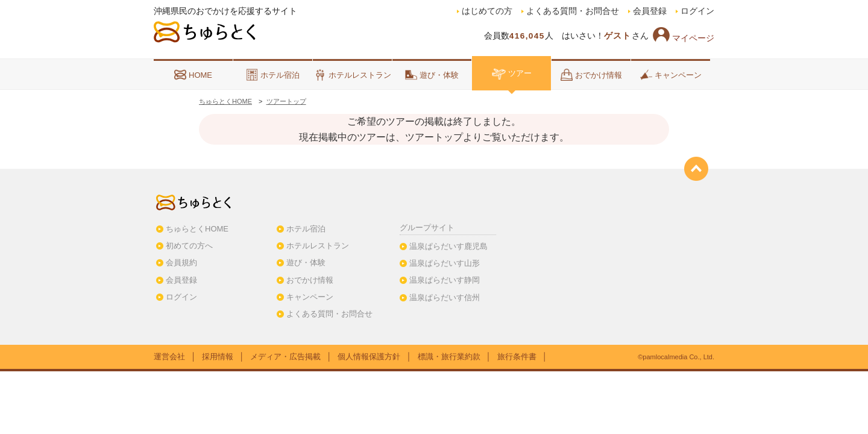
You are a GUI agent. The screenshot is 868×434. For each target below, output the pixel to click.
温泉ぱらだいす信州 (445, 297)
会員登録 (650, 11)
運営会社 (169, 357)
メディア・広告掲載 (285, 357)
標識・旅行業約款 (449, 357)
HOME (193, 75)
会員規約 (181, 263)
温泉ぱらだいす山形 (445, 263)
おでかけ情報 (591, 75)
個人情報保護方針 (369, 357)
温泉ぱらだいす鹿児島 (448, 246)
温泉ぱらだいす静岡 (445, 280)
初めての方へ (189, 246)
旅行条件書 (517, 357)
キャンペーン (671, 75)
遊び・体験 (432, 75)
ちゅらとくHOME (225, 101)
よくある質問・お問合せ (573, 11)
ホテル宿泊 (273, 75)
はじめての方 (487, 11)
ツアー (511, 73)
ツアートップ (286, 101)
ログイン (697, 11)
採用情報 (218, 357)
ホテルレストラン (353, 75)
